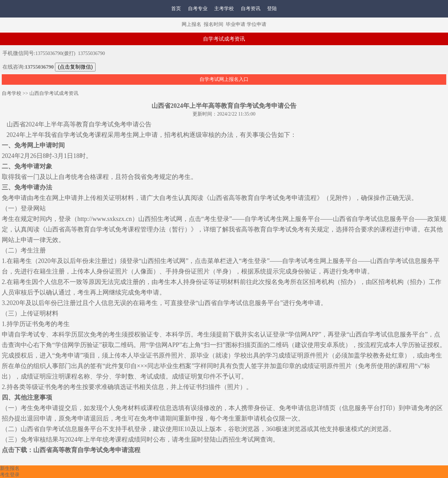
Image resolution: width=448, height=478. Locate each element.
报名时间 (213, 24)
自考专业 (198, 9)
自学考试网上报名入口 (224, 79)
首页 (176, 9)
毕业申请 (236, 24)
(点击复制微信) (75, 67)
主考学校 (224, 9)
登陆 (272, 9)
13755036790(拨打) (55, 53)
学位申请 (257, 24)
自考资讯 (251, 9)
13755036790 (92, 53)
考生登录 (10, 475)
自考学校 (12, 93)
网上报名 (191, 24)
